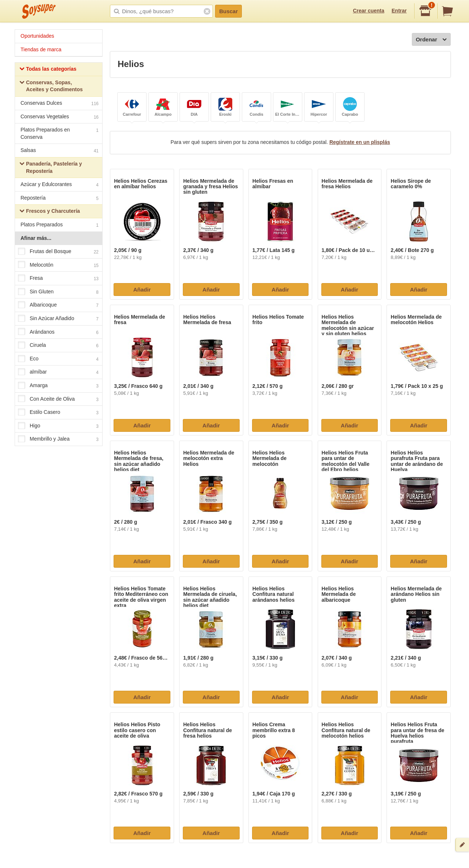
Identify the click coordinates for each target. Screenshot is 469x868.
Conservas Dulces (60, 104)
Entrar (399, 11)
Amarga (58, 386)
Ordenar (431, 40)
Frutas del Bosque (58, 252)
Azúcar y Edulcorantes (60, 185)
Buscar (228, 11)
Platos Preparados (60, 225)
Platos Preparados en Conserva (60, 133)
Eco (58, 359)
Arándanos (58, 332)
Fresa (58, 279)
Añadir (142, 290)
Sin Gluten (58, 292)
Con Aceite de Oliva (58, 399)
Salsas (60, 151)
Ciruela (58, 346)
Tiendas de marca (41, 49)
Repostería (60, 199)
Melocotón (58, 265)
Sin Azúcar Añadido (58, 319)
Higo (58, 426)
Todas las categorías (48, 70)
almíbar (58, 372)
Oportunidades (37, 36)
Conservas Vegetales (60, 117)
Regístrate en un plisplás (360, 142)
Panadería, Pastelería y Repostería (51, 167)
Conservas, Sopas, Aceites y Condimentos (51, 86)
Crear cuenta (369, 11)
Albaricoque (58, 305)
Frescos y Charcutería (50, 212)
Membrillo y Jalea (58, 439)
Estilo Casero (58, 413)
